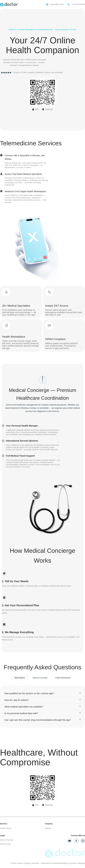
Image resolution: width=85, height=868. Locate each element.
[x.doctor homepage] (9, 4)
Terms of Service (7, 840)
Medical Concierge (40, 678)
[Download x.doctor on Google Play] (47, 109)
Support (48, 828)
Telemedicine (20, 678)
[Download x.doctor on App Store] (35, 109)
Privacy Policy (6, 844)
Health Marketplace (63, 678)
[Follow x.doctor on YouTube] (70, 841)
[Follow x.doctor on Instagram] (83, 841)
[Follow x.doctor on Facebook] (76, 841)
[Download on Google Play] (47, 805)
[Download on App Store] (35, 805)
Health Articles (6, 828)
